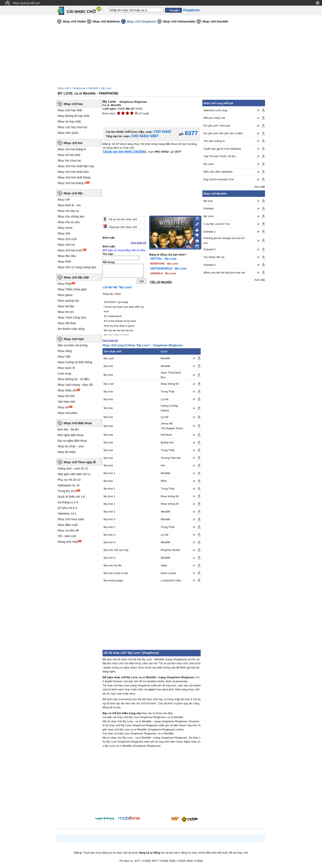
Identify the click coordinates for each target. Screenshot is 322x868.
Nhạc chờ (63, 88)
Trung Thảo (168, 393)
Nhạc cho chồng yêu (71, 216)
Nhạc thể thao (67, 323)
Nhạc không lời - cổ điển (74, 379)
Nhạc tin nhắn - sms (71, 446)
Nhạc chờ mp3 (74, 339)
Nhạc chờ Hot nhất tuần (73, 172)
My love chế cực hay (116, 551)
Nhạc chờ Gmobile (215, 22)
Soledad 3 (210, 265)
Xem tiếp (260, 187)
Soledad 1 (210, 232)
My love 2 (109, 505)
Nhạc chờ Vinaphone (141, 22)
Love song (64, 373)
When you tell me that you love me (224, 273)
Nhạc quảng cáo (68, 301)
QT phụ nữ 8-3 (67, 508)
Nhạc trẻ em (66, 312)
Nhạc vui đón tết (68, 530)
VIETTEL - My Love (163, 259)
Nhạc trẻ (63, 407)
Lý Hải (165, 400)
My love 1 (109, 474)
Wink (164, 482)
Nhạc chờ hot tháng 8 (72, 149)
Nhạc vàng (65, 351)
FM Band (166, 436)
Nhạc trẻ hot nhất (69, 155)
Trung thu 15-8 (67, 491)
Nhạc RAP (65, 262)
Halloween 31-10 (69, 485)
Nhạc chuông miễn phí (26, 3)
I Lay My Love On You (217, 224)
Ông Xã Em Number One (219, 179)
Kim (163, 467)
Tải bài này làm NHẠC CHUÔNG (124, 152)
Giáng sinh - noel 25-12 (73, 468)
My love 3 (109, 520)
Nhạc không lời (170, 385)
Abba (164, 566)
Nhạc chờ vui (66, 245)
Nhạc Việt (64, 357)
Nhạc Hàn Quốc (68, 133)
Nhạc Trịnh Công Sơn (72, 318)
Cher (118, 295)
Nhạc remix (65, 228)
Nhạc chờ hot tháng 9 (72, 183)
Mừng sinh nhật (68, 542)
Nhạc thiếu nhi (67, 390)
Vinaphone (79, 88)
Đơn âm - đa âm (68, 429)
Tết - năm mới (67, 536)
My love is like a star (116, 574)
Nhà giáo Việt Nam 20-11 (74, 474)
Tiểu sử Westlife (161, 282)
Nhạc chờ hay (73, 104)
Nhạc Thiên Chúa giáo (72, 289)
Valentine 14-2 (67, 514)
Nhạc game (65, 295)
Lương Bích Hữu (171, 581)
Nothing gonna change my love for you (224, 240)
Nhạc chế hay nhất (70, 110)
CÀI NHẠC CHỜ (81, 12)
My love (108, 367)
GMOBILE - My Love (163, 273)
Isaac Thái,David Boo (171, 376)
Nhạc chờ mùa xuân (71, 519)
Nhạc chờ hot (73, 143)
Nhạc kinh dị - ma (69, 205)
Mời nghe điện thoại (71, 435)
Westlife (93, 88)
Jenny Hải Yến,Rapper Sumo (172, 427)
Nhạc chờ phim (68, 413)
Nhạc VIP (64, 200)
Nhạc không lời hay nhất (74, 116)
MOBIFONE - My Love (164, 264)
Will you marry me (214, 118)
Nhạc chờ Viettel (74, 22)
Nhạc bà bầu (66, 306)
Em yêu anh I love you (217, 126)
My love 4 (109, 559)
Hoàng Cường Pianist (169, 409)
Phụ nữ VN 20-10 (69, 480)
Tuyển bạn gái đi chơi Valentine (222, 149)
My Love (106, 88)
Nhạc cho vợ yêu (69, 222)
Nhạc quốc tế (66, 368)
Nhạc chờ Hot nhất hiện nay (76, 166)
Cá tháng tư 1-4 (68, 502)
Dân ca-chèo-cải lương (73, 345)
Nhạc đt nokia (67, 452)
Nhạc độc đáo (67, 256)
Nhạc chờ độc (73, 193)
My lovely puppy (113, 581)
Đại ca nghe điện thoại (72, 441)
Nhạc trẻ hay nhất (69, 121)
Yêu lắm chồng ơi (214, 141)
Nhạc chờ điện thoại (78, 423)
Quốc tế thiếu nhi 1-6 (71, 497)
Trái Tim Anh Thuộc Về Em (220, 156)
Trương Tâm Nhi (171, 459)
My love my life (113, 566)
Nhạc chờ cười (67, 239)
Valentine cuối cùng (215, 110)
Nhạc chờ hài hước (70, 250)
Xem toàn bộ (139, 243)
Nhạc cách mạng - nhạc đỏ (75, 385)
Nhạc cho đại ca (68, 211)
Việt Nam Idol (66, 402)
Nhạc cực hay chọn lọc (73, 127)
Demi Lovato (168, 574)
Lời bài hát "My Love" (118, 288)
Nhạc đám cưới (68, 525)
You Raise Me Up (214, 257)
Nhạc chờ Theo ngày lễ (80, 462)
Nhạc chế (64, 233)
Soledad (208, 208)
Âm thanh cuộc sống (71, 329)
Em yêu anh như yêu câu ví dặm (223, 133)
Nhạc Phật (65, 284)
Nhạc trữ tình (66, 396)
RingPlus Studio (171, 551)
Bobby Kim (167, 443)
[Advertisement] (152, 784)
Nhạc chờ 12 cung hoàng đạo (77, 267)
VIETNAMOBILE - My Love (168, 268)
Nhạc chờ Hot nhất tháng (74, 177)
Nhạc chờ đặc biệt (76, 277)
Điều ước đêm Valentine (218, 172)
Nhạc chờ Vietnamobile (179, 22)
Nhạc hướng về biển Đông (75, 362)
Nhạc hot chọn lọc (69, 161)
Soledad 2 (210, 249)
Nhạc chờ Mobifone (106, 22)
